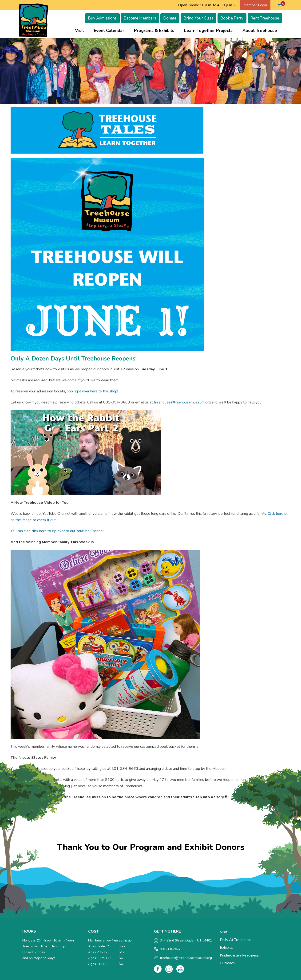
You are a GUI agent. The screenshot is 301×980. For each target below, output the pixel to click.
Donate (170, 18)
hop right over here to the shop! (92, 391)
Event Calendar (109, 31)
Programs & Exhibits (154, 31)
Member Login (255, 5)
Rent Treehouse (265, 18)
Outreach (227, 963)
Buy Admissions (102, 18)
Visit (79, 31)
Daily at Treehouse (236, 940)
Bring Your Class (198, 18)
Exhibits (226, 948)
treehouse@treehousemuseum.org (182, 402)
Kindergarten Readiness (239, 955)
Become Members (140, 18)
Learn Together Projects (208, 31)
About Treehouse (260, 31)
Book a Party (232, 18)
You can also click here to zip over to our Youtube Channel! (57, 531)
